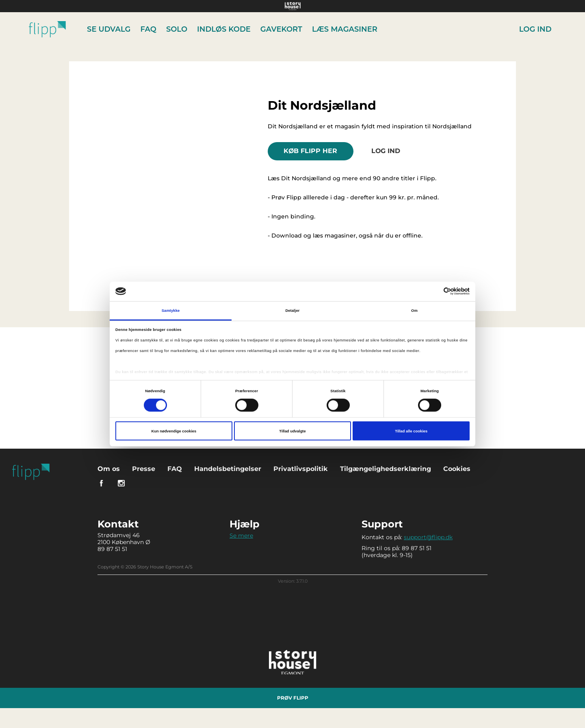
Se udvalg (109, 29)
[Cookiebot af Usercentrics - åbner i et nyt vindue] (434, 291)
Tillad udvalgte (292, 431)
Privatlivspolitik (301, 468)
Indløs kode (224, 29)
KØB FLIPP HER (311, 151)
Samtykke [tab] (171, 311)
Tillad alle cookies (411, 431)
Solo (177, 29)
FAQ (148, 29)
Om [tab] (414, 311)
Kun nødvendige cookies (174, 431)
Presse (144, 468)
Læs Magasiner (345, 29)
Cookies (457, 468)
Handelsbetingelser (228, 468)
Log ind (535, 29)
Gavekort (281, 29)
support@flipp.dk (428, 537)
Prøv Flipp (293, 697)
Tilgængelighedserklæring (386, 468)
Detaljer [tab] (292, 311)
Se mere (241, 535)
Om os (109, 468)
